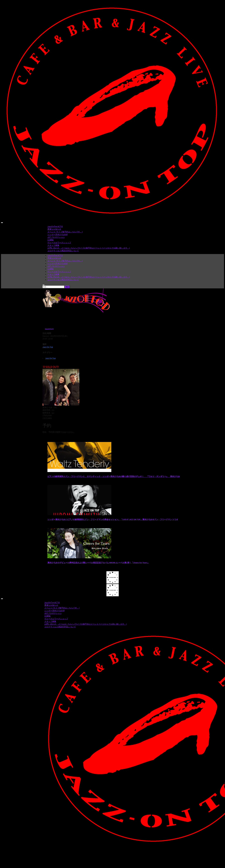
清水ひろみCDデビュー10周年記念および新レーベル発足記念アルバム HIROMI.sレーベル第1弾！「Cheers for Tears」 (98, 563)
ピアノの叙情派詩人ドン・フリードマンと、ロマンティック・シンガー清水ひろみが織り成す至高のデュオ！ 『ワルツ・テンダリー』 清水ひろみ (114, 476)
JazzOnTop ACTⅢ (55, 226)
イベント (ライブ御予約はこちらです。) (65, 232)
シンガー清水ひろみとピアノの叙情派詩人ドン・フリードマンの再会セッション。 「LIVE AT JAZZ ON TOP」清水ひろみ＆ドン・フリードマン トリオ (113, 519)
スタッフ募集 (53, 245)
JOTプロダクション (56, 237)
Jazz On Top (48, 347)
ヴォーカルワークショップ (59, 243)
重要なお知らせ (54, 229)
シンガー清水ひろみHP (58, 234)
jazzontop (49, 329)
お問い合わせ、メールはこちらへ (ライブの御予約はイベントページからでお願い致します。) (89, 248)
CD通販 (51, 240)
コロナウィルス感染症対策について (63, 251)
